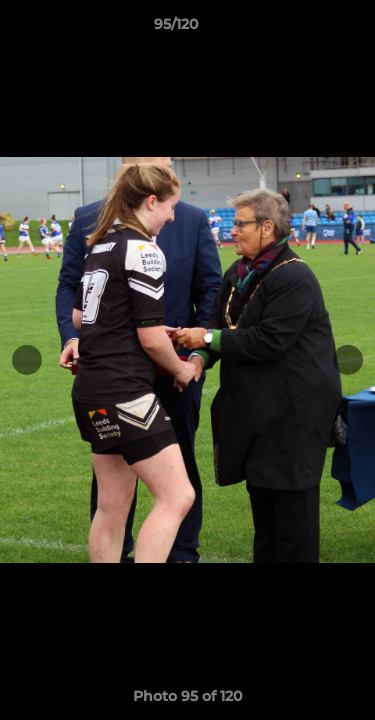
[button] (303, 29)
